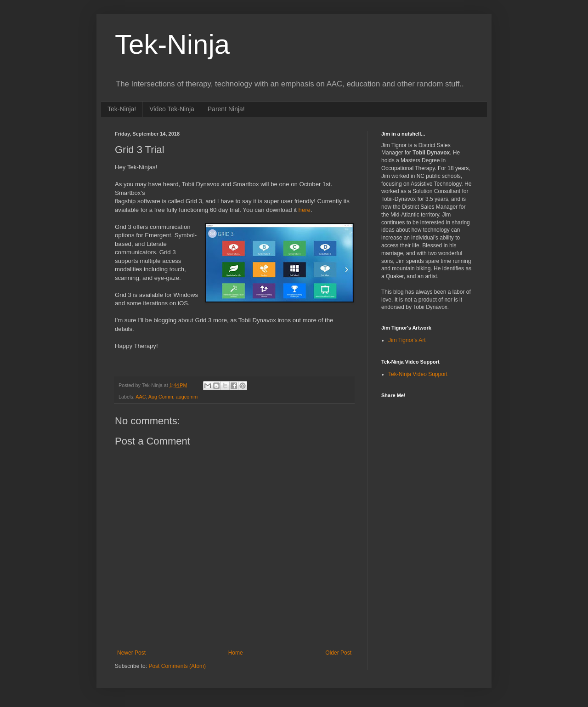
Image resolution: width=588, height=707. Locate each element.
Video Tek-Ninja (172, 109)
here (305, 210)
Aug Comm (161, 397)
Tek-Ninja (172, 44)
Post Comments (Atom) (177, 666)
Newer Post (131, 653)
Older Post (338, 653)
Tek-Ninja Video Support (418, 374)
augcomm (187, 397)
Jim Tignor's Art (407, 340)
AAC (141, 397)
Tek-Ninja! (122, 109)
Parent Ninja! (226, 109)
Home (236, 653)
